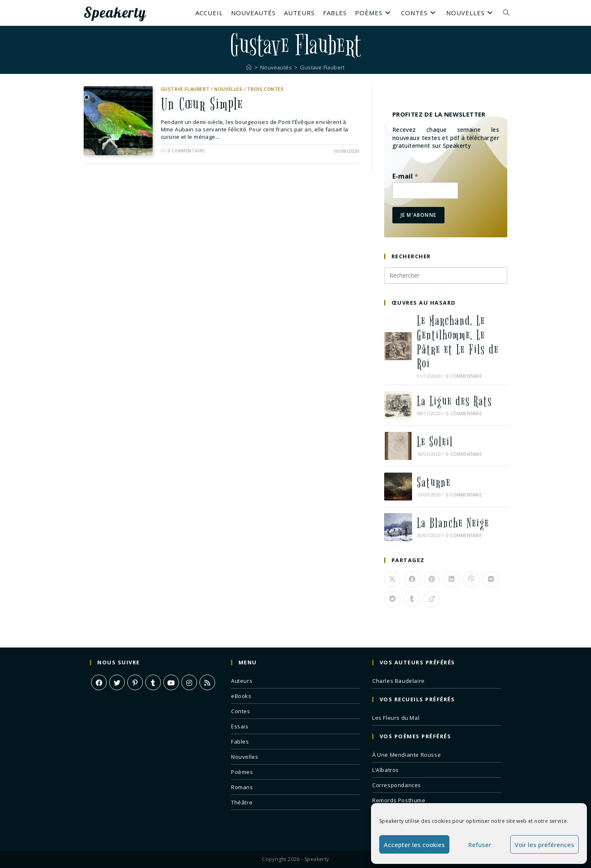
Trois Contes (265, 89)
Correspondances (397, 785)
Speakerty (115, 13)
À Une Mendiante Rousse (407, 755)
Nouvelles (228, 89)
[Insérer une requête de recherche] (446, 276)
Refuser (480, 845)
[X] (117, 682)
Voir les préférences (544, 845)
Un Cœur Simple (203, 105)
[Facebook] (99, 682)
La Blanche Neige (453, 523)
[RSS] (207, 682)
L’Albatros (386, 770)
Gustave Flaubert (323, 67)
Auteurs (242, 681)
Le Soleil (435, 442)
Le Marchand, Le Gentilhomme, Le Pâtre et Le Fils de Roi (458, 342)
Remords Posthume (399, 800)
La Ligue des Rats (455, 401)
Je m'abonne (418, 215)
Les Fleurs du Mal (396, 718)
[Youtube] (171, 682)
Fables (240, 742)
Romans (242, 787)
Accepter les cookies (414, 845)
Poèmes (242, 772)
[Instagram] (189, 682)
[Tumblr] (153, 682)
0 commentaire (186, 151)
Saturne (434, 483)
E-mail (405, 176)
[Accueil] (248, 67)
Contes (241, 711)
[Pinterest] (135, 682)
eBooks (241, 696)
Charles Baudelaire (399, 681)
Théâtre (242, 802)
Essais (240, 726)
